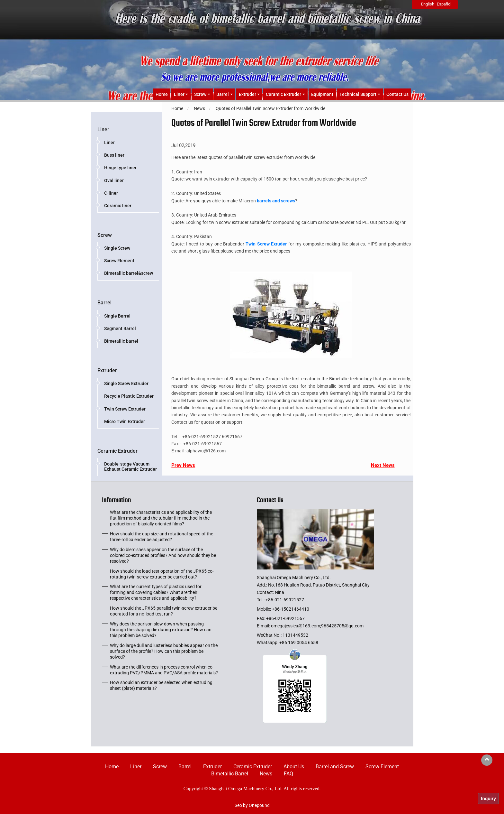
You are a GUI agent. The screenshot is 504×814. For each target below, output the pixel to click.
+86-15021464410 (291, 609)
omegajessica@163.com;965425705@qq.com (317, 626)
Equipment (322, 94)
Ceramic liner (118, 206)
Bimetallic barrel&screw (129, 273)
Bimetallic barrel (121, 341)
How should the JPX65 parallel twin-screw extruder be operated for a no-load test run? (164, 611)
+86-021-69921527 (285, 600)
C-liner (111, 193)
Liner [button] (179, 94)
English (428, 4)
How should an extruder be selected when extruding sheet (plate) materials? (161, 685)
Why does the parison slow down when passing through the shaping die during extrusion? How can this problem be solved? (161, 630)
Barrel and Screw (335, 767)
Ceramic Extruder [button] (283, 94)
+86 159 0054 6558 (299, 643)
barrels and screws (276, 201)
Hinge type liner (120, 168)
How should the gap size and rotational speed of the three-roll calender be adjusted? (162, 537)
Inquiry (488, 799)
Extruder (107, 370)
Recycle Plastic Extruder (129, 396)
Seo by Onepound (252, 805)
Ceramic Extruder (117, 451)
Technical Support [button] (358, 94)
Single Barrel (117, 316)
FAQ (288, 774)
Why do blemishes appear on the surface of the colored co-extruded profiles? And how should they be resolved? (163, 555)
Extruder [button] (248, 94)
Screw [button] (200, 94)
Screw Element (119, 261)
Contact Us (397, 94)
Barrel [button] (223, 94)
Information (117, 502)
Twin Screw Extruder (125, 409)
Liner (103, 129)
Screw (105, 235)
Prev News (183, 465)
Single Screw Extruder (126, 384)
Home (162, 94)
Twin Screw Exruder (266, 244)
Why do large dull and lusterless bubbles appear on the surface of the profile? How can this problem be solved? (164, 651)
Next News (383, 465)
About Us (294, 767)
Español (444, 4)
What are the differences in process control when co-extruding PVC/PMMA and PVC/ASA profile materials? (164, 670)
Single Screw (117, 248)
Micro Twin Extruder (125, 421)
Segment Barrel (120, 328)
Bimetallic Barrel (230, 774)
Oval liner (114, 180)
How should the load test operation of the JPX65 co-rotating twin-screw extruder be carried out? (162, 574)
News (266, 774)
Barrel (104, 303)
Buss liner (114, 155)
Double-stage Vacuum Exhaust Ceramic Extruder (130, 467)
